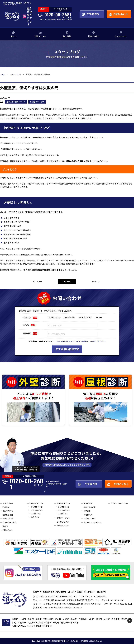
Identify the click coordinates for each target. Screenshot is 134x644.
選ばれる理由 (8, 515)
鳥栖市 (5, 526)
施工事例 (67, 36)
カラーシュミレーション (93, 522)
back (94, 281)
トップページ (8, 503)
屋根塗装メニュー (63, 503)
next (40, 281)
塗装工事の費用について (16, 102)
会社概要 (6, 507)
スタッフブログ (90, 519)
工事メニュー (40, 36)
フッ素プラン (36, 514)
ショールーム (121, 36)
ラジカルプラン (37, 510)
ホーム (13, 36)
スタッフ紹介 (8, 519)
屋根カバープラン (63, 518)
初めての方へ (94, 36)
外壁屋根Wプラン (63, 525)
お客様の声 (88, 515)
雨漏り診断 (88, 503)
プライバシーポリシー (119, 503)
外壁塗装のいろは (37, 102)
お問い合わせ (8, 530)
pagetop (130, 621)
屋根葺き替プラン (63, 522)
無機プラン (35, 517)
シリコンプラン (37, 507)
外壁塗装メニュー (36, 503)
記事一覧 (67, 281)
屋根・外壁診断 (90, 507)
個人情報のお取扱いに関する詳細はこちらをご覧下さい (81, 341)
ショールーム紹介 (9, 522)
